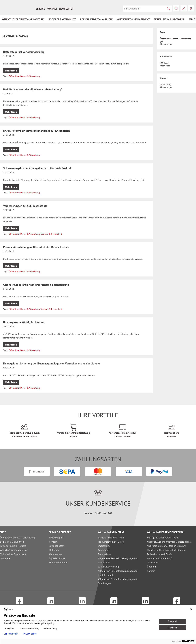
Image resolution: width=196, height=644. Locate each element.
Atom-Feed (165, 66)
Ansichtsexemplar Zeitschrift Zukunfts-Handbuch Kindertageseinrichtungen (167, 548)
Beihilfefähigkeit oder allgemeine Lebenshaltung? (33, 89)
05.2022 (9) (166, 84)
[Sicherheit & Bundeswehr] (169, 19)
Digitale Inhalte (57, 558)
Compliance (104, 550)
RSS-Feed (164, 63)
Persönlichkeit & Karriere (13, 546)
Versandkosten (57, 546)
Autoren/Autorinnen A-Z (159, 558)
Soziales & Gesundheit (51, 234)
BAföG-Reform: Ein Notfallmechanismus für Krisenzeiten (37, 131)
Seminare (5, 558)
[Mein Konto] (184, 8)
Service (40, 9)
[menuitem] (40, 9)
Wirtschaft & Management (14, 550)
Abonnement (56, 554)
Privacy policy (30, 634)
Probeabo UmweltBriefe (159, 554)
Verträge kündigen (59, 562)
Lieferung (54, 550)
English (9, 609)
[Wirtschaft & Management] (133, 19)
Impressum (104, 546)
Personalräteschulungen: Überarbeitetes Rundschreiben (36, 247)
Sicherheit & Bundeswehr (13, 554)
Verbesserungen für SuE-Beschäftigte (25, 206)
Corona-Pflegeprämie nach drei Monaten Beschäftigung (36, 285)
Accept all (172, 621)
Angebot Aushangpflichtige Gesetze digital (169, 542)
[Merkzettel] (176, 8)
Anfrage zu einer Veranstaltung (163, 538)
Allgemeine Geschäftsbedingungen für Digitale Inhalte (118, 573)
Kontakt (52, 9)
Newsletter (66, 9)
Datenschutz (104, 554)
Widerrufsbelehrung (108, 567)
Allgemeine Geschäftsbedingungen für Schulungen (118, 581)
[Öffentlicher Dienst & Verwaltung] (23, 19)
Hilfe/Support (56, 538)
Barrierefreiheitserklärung (111, 538)
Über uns (152, 567)
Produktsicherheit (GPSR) (111, 542)
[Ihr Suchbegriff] (147, 9)
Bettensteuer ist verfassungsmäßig (24, 52)
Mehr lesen (11, 71)
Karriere (151, 571)
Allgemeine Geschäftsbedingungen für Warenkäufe (118, 560)
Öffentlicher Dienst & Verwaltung (24, 76)
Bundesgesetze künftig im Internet (24, 322)
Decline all (172, 628)
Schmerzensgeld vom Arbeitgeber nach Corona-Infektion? (37, 168)
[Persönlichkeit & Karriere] (96, 19)
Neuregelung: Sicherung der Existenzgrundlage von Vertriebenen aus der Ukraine (51, 363)
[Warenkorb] (191, 8)
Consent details (11, 634)
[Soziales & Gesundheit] (62, 19)
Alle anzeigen (166, 44)
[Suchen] (169, 9)
